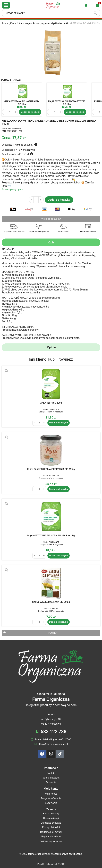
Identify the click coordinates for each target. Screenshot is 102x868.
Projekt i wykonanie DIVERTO (51, 864)
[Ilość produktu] (10, 112)
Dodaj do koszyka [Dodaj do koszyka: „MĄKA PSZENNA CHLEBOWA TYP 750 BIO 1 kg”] (75, 112)
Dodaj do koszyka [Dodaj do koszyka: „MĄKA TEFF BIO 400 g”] (59, 423)
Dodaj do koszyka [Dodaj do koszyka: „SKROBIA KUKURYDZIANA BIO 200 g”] (59, 622)
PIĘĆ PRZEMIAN (14, 129)
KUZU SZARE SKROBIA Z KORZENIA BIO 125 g (51, 469)
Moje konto (51, 789)
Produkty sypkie (41, 23)
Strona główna (9, 23)
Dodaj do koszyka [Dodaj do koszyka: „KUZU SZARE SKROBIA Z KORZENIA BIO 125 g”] (59, 489)
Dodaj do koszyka (59, 200)
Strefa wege (25, 23)
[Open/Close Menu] (6, 5)
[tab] (51, 242)
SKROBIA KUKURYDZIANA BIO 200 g (51, 602)
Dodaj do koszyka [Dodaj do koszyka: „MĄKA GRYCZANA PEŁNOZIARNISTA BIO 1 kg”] (30, 112)
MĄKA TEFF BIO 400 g (51, 403)
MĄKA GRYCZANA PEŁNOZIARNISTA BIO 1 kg (51, 536)
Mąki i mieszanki (59, 23)
